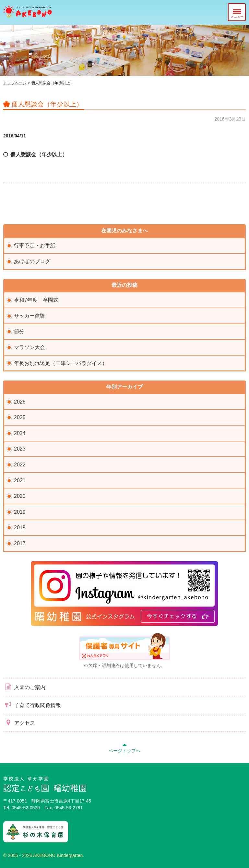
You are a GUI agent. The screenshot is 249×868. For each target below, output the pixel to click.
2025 (20, 417)
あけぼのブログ (32, 261)
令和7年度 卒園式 (36, 300)
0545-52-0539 (26, 808)
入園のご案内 (24, 687)
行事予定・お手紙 (35, 246)
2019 (20, 512)
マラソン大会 (30, 347)
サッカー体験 (30, 316)
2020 (20, 496)
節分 (19, 331)
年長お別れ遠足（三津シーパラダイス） (61, 363)
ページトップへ (124, 747)
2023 (20, 449)
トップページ (15, 83)
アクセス (19, 722)
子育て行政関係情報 (32, 705)
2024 (20, 433)
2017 (20, 543)
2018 (20, 528)
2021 (20, 481)
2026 (20, 402)
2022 (20, 465)
